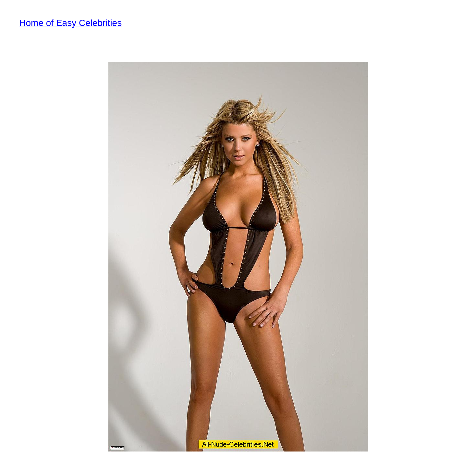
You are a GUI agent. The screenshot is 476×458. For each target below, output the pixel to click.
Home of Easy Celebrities (70, 23)
